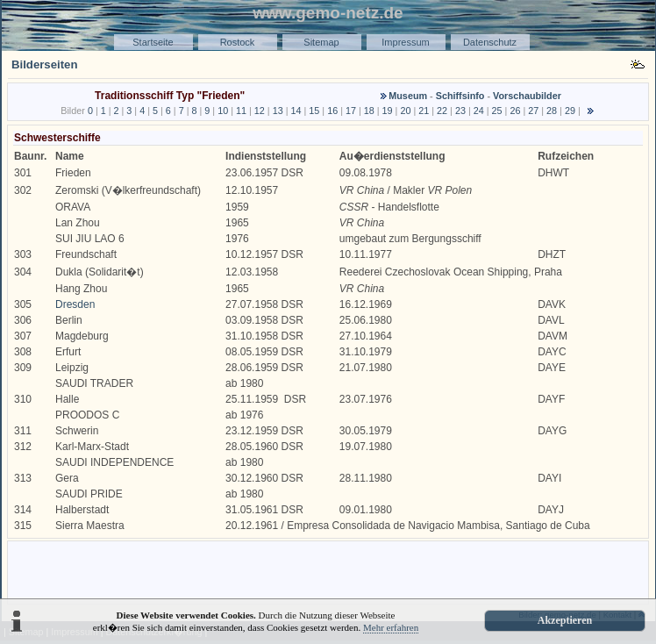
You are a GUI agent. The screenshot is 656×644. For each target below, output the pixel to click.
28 (552, 111)
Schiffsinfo (460, 96)
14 (296, 111)
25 (497, 111)
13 (278, 111)
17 (351, 111)
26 (515, 111)
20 (405, 111)
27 (533, 111)
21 (424, 111)
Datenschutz (490, 42)
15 (314, 111)
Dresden (75, 304)
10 (223, 111)
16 (332, 111)
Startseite (153, 42)
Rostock (238, 42)
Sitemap (321, 42)
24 (479, 111)
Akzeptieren (565, 620)
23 (460, 111)
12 (260, 111)
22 (442, 111)
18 (369, 111)
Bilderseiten (45, 64)
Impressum (405, 42)
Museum (408, 96)
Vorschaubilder (527, 96)
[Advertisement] (328, 571)
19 (388, 111)
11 (241, 111)
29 (570, 111)
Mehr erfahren (391, 627)
